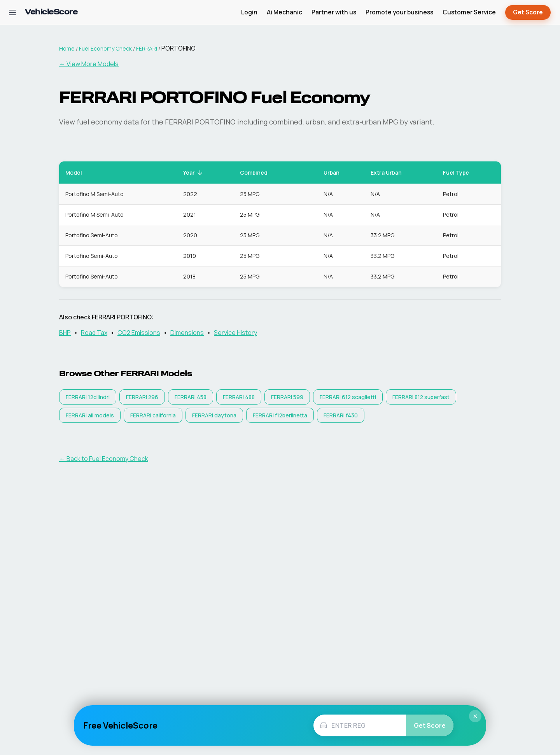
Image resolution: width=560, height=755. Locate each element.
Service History (235, 333)
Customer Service (469, 12)
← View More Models (89, 64)
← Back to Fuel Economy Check (104, 459)
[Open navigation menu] (12, 12)
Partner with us (334, 12)
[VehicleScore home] (51, 13)
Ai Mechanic (284, 12)
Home (67, 48)
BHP (65, 333)
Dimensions (187, 333)
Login (249, 12)
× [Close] (475, 716)
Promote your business (399, 12)
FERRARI (147, 48)
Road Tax (94, 333)
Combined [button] (258, 173)
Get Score (528, 13)
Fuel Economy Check (105, 48)
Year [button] (193, 173)
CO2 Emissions (139, 333)
